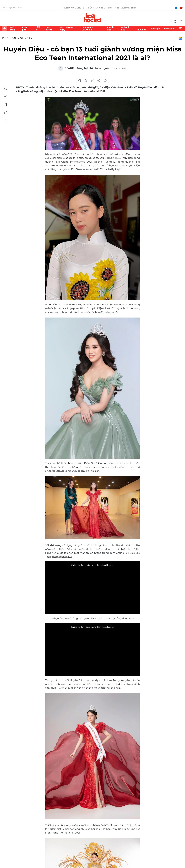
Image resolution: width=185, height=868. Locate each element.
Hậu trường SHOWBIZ (88, 29)
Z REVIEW (142, 29)
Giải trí (38, 29)
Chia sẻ (6, 97)
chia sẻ (80, 81)
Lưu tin (6, 105)
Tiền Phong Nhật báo (100, 8)
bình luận (105, 81)
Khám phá (25, 29)
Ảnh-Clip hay (126, 29)
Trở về (6, 120)
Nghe (6, 89)
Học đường (49, 29)
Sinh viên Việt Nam (126, 8)
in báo (99, 81)
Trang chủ (4, 29)
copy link (92, 81)
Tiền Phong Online (74, 8)
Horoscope (169, 29)
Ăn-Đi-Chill (110, 29)
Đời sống (13, 29)
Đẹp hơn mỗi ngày (67, 29)
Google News (181, 38)
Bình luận (6, 112)
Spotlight (155, 29)
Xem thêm (181, 29)
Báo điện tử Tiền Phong (93, 18)
